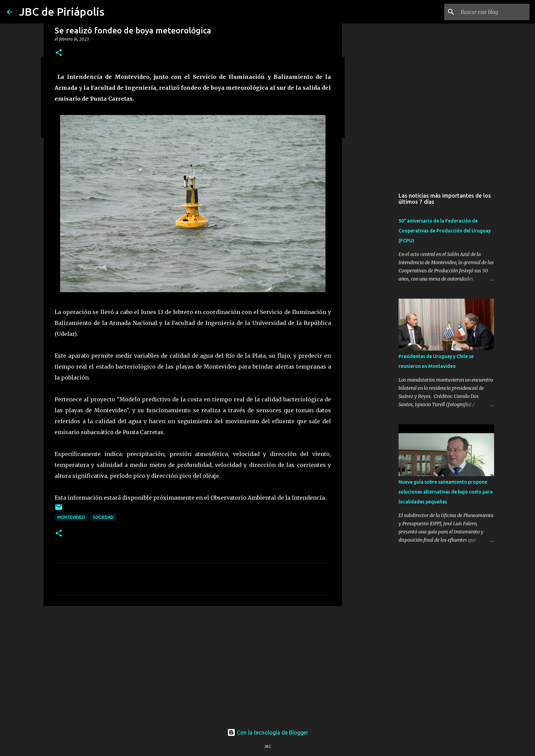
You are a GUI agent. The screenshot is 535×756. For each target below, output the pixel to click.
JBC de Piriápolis (62, 12)
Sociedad (103, 517)
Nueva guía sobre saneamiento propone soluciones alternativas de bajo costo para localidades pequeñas (446, 492)
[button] (59, 53)
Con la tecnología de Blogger (268, 732)
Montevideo (71, 517)
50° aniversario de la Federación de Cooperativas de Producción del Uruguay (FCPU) (445, 231)
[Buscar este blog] (494, 12)
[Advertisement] (193, 664)
